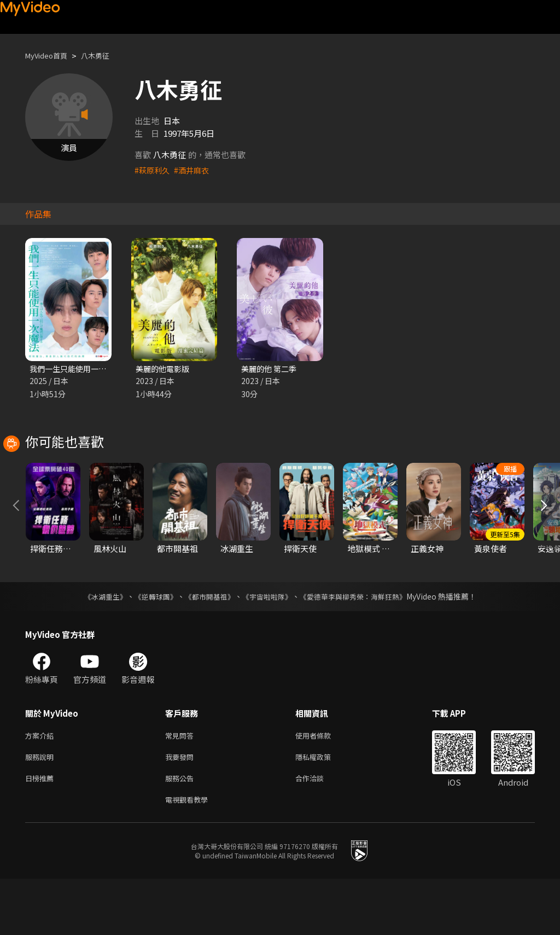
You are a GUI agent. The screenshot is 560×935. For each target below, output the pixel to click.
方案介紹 (42, 786)
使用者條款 (322, 786)
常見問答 (182, 786)
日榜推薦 (42, 832)
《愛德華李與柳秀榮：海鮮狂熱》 (360, 646)
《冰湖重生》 (96, 646)
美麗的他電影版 (164, 369)
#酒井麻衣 (195, 170)
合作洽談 (318, 832)
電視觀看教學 (190, 855)
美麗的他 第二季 (271, 369)
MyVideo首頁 (50, 56)
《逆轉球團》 (149, 646)
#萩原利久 (153, 170)
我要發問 (182, 809)
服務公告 (182, 832)
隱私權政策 (322, 809)
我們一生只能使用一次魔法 (79, 369)
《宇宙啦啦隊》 (268, 646)
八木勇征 (105, 56)
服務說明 (42, 809)
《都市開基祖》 (207, 646)
